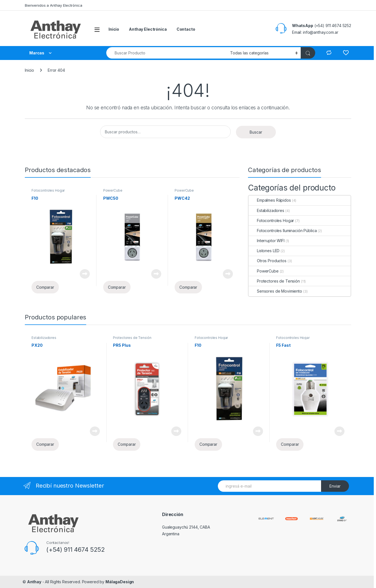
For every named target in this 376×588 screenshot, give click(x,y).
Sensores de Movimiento (275, 291)
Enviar (335, 486)
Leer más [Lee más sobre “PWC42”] (228, 274)
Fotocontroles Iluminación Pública (283, 231)
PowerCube (113, 190)
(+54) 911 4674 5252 (76, 550)
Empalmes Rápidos (270, 200)
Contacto (186, 29)
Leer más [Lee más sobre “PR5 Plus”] (176, 431)
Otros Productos (267, 261)
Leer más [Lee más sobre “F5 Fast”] (339, 431)
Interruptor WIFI (267, 241)
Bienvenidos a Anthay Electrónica (54, 5)
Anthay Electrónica (148, 29)
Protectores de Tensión (274, 281)
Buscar (256, 132)
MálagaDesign (120, 582)
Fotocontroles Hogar (48, 190)
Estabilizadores (266, 210)
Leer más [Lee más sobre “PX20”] (95, 431)
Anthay (34, 582)
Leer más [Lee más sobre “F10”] (85, 274)
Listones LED (264, 251)
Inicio (114, 29)
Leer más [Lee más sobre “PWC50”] (156, 274)
